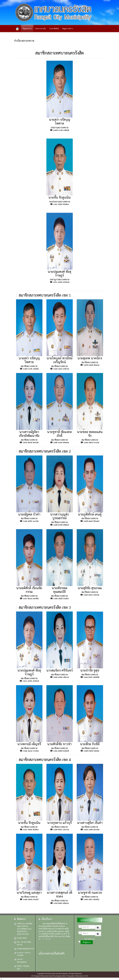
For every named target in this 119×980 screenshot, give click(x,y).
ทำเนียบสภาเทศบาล (24, 41)
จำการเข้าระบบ (90, 939)
